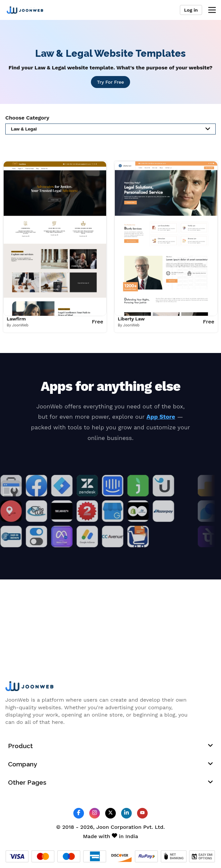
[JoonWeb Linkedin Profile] (126, 813)
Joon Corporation (119, 827)
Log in (191, 10)
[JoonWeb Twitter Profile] (110, 813)
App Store (161, 417)
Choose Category (27, 118)
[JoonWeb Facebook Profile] (79, 813)
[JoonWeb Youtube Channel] (142, 813)
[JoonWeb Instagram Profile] (95, 813)
